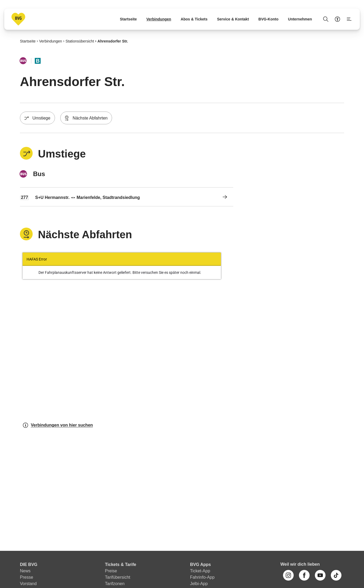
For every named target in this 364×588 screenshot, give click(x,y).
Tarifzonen (115, 584)
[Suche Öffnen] (326, 19)
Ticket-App (200, 571)
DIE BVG (29, 564)
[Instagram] (288, 575)
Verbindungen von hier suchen (58, 425)
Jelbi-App (199, 584)
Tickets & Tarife (121, 564)
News (25, 571)
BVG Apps (201, 564)
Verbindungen (50, 41)
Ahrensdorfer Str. (113, 41)
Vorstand (28, 584)
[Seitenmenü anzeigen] (349, 19)
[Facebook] (304, 575)
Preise (111, 571)
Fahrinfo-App (202, 577)
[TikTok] (336, 575)
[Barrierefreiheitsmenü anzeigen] (337, 19)
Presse (27, 577)
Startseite (28, 41)
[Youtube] (320, 575)
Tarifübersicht (117, 577)
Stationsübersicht (80, 41)
